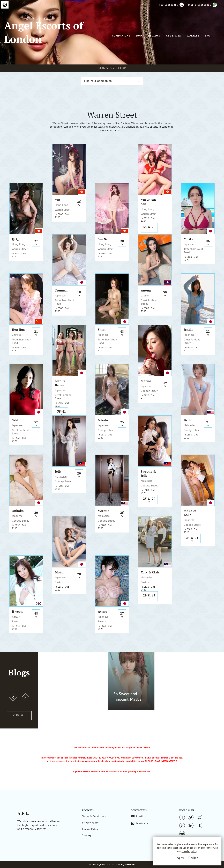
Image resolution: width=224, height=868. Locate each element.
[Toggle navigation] (117, 31)
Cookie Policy (90, 829)
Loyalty (193, 36)
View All (19, 716)
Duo (139, 36)
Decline (193, 858)
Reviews (154, 36)
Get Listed (174, 36)
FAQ (208, 36)
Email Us (141, 816)
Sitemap (87, 835)
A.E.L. (26, 813)
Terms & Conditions (94, 816)
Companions (121, 36)
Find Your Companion (98, 81)
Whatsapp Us (144, 823)
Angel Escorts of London (44, 32)
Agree (181, 858)
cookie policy (189, 851)
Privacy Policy (90, 823)
